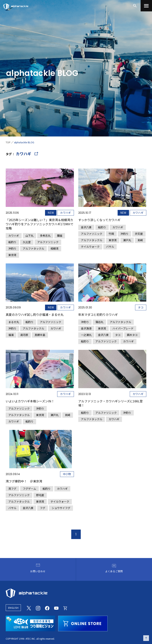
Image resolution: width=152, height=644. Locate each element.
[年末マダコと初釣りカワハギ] (112, 304)
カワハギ (65, 213)
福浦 (11, 335)
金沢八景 (86, 227)
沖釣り (12, 248)
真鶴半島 (40, 335)
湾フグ (12, 489)
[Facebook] (47, 608)
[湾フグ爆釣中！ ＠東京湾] (40, 470)
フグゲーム (29, 489)
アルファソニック (48, 242)
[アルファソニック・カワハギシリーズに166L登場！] (112, 386)
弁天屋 (139, 234)
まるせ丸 (14, 322)
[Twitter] (29, 608)
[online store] (83, 623)
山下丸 (29, 236)
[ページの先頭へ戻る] (146, 638)
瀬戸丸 (127, 240)
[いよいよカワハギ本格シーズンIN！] (40, 387)
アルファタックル (33, 248)
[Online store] (65, 608)
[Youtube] (56, 608)
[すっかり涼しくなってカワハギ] (112, 209)
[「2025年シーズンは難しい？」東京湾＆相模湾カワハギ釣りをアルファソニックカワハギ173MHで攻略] (40, 213)
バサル (110, 247)
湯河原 (24, 335)
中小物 (67, 474)
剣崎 (140, 240)
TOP (8, 142)
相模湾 (55, 248)
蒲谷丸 (99, 322)
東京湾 (12, 255)
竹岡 (111, 234)
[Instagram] (38, 608)
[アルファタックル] (16, 5)
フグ (43, 508)
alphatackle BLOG (24, 142)
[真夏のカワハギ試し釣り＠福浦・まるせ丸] (40, 301)
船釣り (12, 242)
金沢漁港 (86, 328)
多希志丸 (45, 236)
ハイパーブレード (123, 328)
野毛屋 (40, 495)
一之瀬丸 (86, 335)
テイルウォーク (90, 247)
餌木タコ (132, 335)
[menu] (146, 6)
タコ (141, 307)
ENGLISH (13, 608)
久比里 (27, 242)
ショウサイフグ (61, 508)
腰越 (60, 236)
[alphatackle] (76, 593)
